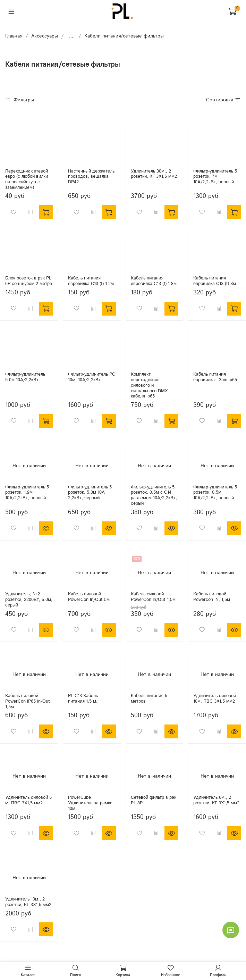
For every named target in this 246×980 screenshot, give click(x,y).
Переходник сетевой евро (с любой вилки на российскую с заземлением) (27, 179)
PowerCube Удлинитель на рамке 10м (90, 803)
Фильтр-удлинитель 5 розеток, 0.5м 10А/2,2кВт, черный (215, 492)
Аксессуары (45, 36)
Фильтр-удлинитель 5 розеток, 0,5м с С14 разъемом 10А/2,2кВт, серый (154, 495)
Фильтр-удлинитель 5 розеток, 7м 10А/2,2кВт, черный (215, 177)
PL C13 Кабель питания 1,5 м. (83, 698)
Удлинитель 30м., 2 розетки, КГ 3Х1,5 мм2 (154, 174)
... (71, 36)
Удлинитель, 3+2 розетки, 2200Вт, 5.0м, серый (29, 599)
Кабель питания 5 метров (149, 698)
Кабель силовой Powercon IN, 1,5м (212, 597)
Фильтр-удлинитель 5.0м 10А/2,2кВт (25, 377)
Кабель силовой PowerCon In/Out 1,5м (153, 597)
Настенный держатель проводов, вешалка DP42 (91, 177)
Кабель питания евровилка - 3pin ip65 (215, 377)
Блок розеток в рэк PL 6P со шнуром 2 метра (29, 281)
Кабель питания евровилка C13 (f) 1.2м (91, 281)
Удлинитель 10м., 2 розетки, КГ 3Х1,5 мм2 (28, 902)
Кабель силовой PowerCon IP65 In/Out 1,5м (28, 701)
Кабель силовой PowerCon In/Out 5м (89, 597)
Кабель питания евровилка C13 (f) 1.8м (154, 281)
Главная (14, 36)
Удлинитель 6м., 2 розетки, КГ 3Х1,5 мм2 (216, 800)
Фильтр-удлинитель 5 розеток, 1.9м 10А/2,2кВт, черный (27, 492)
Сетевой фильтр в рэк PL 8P (154, 800)
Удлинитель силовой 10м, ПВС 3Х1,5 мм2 (215, 698)
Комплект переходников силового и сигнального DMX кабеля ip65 (149, 385)
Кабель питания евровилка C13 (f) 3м (215, 281)
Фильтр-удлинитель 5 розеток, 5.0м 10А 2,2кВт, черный (90, 492)
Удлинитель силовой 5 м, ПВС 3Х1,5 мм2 (28, 800)
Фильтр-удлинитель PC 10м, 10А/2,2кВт (92, 377)
